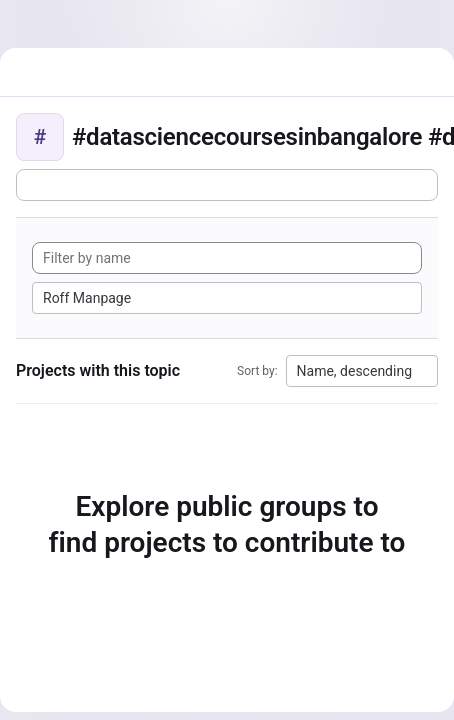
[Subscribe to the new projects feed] (227, 185)
